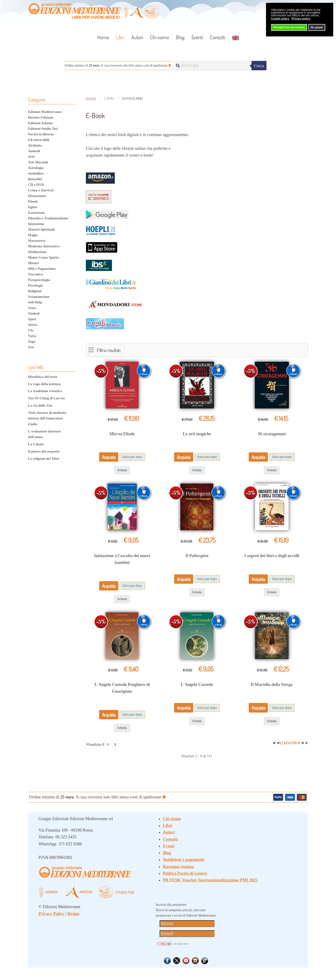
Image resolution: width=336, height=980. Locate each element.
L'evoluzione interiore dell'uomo (44, 434)
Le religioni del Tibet (44, 459)
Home (103, 37)
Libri (168, 825)
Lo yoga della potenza (44, 384)
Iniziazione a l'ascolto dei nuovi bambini (122, 559)
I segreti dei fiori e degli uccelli (272, 556)
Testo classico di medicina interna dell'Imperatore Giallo (47, 418)
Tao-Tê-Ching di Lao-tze (46, 398)
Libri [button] (120, 37)
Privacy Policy (51, 914)
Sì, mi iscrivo (175, 944)
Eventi (197, 37)
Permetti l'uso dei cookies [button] (289, 27)
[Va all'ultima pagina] (306, 744)
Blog (180, 37)
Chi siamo (159, 37)
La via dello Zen (40, 405)
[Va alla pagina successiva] (302, 744)
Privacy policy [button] (301, 19)
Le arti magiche (197, 434)
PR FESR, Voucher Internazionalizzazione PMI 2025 (210, 880)
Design (73, 914)
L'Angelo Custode (197, 685)
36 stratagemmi (272, 434)
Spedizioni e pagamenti (184, 860)
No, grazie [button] (317, 27)
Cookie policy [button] (280, 19)
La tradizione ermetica (45, 391)
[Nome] (187, 924)
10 (298, 743)
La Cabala (36, 444)
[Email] (187, 934)
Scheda (122, 470)
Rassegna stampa (178, 867)
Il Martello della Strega (272, 685)
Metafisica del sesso (43, 377)
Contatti (218, 37)
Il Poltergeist (197, 556)
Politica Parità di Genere (185, 873)
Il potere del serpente (44, 451)
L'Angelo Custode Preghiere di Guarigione (122, 688)
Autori (137, 37)
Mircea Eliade (122, 434)
